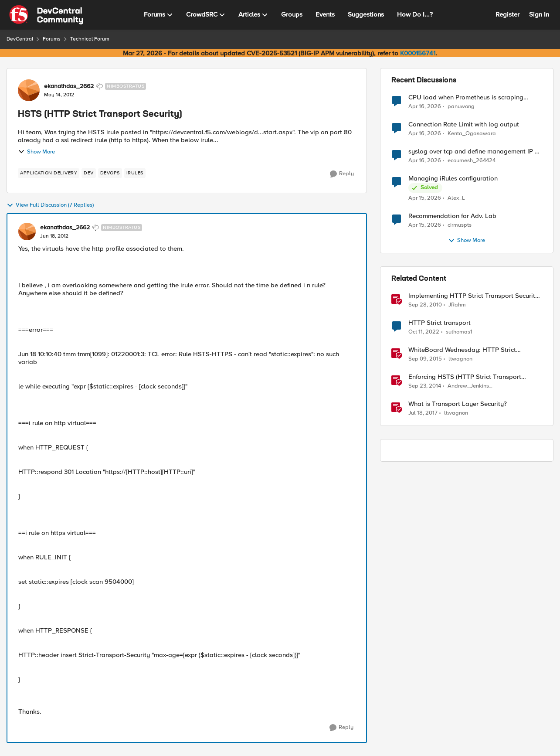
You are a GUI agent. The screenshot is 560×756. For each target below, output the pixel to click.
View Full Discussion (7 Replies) (50, 205)
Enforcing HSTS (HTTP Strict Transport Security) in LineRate (465, 377)
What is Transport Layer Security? (458, 404)
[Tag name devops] (110, 173)
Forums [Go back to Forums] (52, 39)
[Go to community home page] (46, 15)
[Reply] (342, 174)
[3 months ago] (425, 106)
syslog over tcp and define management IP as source (475, 152)
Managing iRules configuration (453, 179)
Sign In (539, 14)
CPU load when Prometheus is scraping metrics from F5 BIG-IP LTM (466, 97)
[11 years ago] (425, 386)
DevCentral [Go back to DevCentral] (20, 39)
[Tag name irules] (135, 173)
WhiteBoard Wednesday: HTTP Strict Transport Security (462, 350)
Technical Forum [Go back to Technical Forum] (90, 39)
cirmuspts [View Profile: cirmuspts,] (460, 225)
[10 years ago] (425, 359)
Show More (36, 152)
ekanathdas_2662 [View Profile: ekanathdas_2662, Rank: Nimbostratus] (69, 86)
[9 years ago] (423, 413)
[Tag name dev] (89, 173)
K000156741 (418, 53)
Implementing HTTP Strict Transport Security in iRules (473, 296)
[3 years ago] (424, 332)
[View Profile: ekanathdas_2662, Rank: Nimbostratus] (29, 90)
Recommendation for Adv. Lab (452, 216)
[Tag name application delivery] (49, 173)
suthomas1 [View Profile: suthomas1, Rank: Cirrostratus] (459, 332)
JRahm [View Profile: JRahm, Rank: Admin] (457, 305)
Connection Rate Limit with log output (464, 124)
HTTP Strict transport (440, 323)
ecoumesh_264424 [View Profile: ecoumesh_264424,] (472, 161)
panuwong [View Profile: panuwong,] (461, 106)
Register (507, 14)
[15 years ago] (425, 305)
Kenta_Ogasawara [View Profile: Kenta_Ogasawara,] (472, 134)
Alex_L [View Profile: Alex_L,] (456, 198)
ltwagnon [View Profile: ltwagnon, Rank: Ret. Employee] (460, 359)
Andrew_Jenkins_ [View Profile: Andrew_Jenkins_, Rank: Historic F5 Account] (470, 386)
